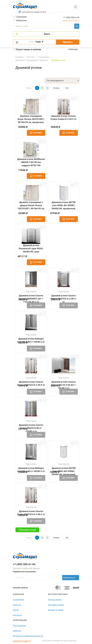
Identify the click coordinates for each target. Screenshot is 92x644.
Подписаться (69, 578)
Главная (19, 57)
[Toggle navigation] (76, 7)
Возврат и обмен (56, 610)
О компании (18, 600)
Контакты (17, 615)
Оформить (68, 42)
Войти (47, 34)
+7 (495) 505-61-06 (71, 18)
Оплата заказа (55, 600)
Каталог (31, 57)
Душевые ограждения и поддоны (32, 60)
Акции (16, 610)
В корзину (36, 133)
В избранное (44, 98)
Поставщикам (19, 626)
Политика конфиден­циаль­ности (28, 636)
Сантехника (44, 57)
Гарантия (17, 631)
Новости (17, 605)
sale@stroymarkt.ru (22, 641)
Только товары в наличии (27, 49)
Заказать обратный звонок (71, 21)
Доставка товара (56, 605)
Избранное (21, 20)
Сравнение (21, 17)
